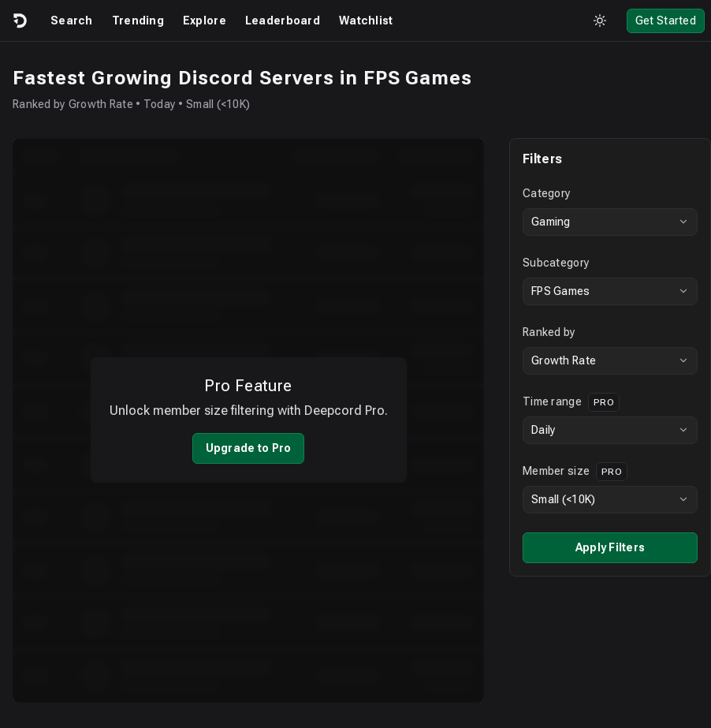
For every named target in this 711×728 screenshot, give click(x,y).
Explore (205, 21)
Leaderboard (283, 21)
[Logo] (19, 21)
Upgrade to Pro (242, 438)
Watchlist (366, 21)
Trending (138, 21)
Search (72, 21)
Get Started (666, 21)
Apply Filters (598, 547)
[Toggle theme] (600, 21)
